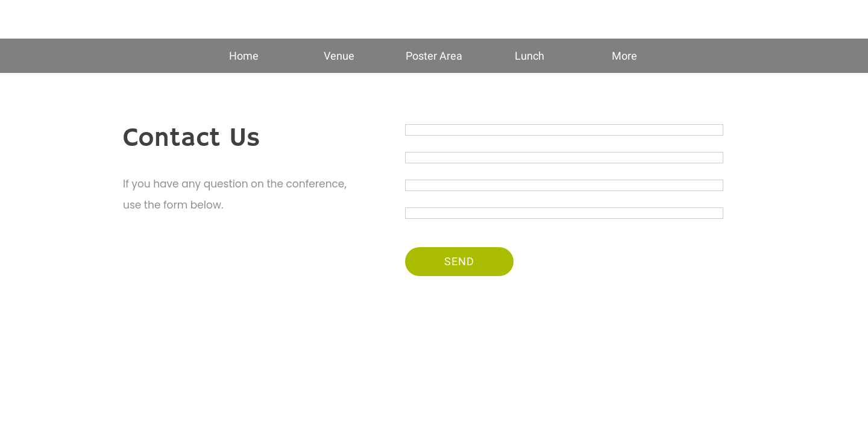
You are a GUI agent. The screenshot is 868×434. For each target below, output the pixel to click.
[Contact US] (817, 20)
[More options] (624, 56)
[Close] (24, 19)
